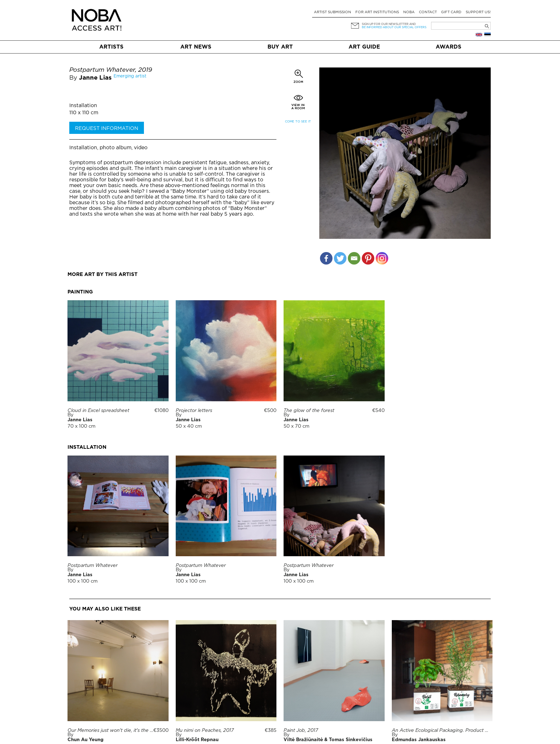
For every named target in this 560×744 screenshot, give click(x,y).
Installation (83, 106)
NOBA (409, 12)
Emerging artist (130, 76)
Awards (449, 47)
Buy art (280, 47)
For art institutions (377, 12)
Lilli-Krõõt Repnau (197, 740)
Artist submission (332, 12)
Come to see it (298, 122)
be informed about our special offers (394, 27)
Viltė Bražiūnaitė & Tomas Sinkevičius (328, 740)
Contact (428, 12)
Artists (111, 47)
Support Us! (478, 12)
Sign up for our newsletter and (389, 24)
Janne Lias (95, 78)
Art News (196, 47)
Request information (107, 129)
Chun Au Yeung (86, 740)
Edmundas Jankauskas (419, 740)
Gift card (451, 12)
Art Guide (364, 47)
